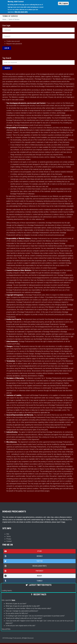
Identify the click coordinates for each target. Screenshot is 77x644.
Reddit (23, 576)
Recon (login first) (25, 566)
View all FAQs (6, 629)
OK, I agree (63, 3)
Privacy (9, 539)
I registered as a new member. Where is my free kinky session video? (28, 608)
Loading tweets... (7, 591)
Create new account (13, 41)
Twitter (23, 561)
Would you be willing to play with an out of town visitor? (24, 618)
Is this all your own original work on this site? (21, 626)
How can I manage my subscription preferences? (22, 611)
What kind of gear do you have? (16, 604)
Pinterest (23, 571)
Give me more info (21, 12)
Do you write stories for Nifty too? (17, 613)
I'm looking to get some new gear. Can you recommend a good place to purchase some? (35, 616)
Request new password (14, 44)
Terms (9, 536)
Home (4, 19)
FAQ (8, 534)
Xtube (23, 551)
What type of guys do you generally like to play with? (23, 606)
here (64, 522)
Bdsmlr (23, 556)
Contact (9, 541)
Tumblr (23, 581)
